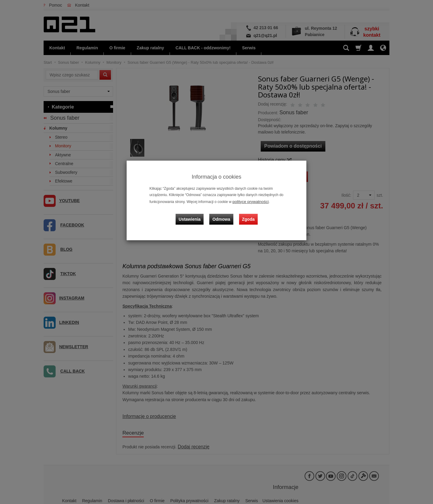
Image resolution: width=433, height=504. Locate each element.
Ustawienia (194, 214)
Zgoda (247, 214)
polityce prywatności (248, 201)
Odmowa (223, 214)
